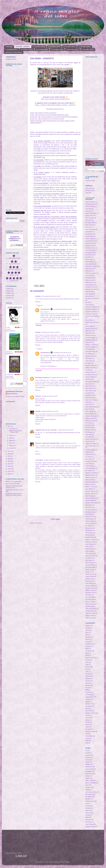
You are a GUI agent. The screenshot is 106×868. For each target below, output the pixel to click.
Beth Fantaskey (90, 218)
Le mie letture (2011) (73, 50)
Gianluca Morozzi (90, 329)
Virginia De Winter (91, 614)
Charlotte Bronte (90, 242)
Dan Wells (88, 258)
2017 (9, 456)
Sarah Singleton (90, 563)
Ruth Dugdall (89, 552)
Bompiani (88, 638)
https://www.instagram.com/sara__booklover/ (61, 105)
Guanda (88, 688)
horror (87, 786)
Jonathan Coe (89, 396)
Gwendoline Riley (90, 341)
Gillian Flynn (89, 331)
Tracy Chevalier (90, 605)
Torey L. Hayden (90, 602)
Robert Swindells (90, 542)
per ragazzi (89, 797)
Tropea (87, 739)
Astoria (87, 631)
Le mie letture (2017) (69, 47)
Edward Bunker (90, 285)
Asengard (88, 628)
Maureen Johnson (91, 492)
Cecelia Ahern (89, 235)
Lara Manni (89, 437)
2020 (9, 426)
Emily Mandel (89, 294)
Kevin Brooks (89, 428)
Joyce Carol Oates (91, 401)
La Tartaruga (89, 695)
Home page (9, 47)
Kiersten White (90, 430)
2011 (9, 471)
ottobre (11, 435)
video (87, 193)
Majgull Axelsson (90, 478)
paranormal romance (91, 793)
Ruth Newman (90, 554)
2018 (9, 454)
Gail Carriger (89, 327)
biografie (88, 758)
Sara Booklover (45, 309)
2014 (9, 464)
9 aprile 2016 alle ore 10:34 (68, 443)
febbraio (12, 445)
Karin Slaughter (90, 414)
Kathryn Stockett (90, 419)
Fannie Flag (89, 305)
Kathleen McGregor (91, 417)
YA (86, 751)
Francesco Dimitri (90, 314)
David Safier (89, 271)
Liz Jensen (89, 457)
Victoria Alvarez (90, 612)
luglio (11, 438)
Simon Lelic (89, 572)
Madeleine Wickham (91, 473)
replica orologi (39, 479)
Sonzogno (88, 730)
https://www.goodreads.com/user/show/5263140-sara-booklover (58, 117)
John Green (89, 384)
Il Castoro (88, 693)
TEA (87, 734)
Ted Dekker (89, 595)
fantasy (88, 776)
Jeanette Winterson (91, 366)
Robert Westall (90, 545)
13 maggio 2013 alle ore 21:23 (59, 377)
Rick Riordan (89, 536)
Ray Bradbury (89, 531)
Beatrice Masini (90, 216)
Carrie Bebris (89, 232)
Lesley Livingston (90, 450)
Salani (87, 727)
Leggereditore (89, 697)
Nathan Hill (11, 353)
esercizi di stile (90, 770)
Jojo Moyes (89, 394)
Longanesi (88, 700)
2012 (9, 469)
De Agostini (89, 651)
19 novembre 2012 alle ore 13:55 (51, 296)
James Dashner (90, 357)
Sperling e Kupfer (90, 732)
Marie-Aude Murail (91, 483)
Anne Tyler (89, 212)
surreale (88, 816)
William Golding (90, 616)
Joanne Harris (89, 373)
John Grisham (89, 387)
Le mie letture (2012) (57, 50)
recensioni (88, 181)
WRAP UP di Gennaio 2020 (14, 481)
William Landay (90, 619)
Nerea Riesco (89, 508)
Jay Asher (88, 364)
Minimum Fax (89, 704)
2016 (9, 459)
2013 (9, 466)
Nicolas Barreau (90, 513)
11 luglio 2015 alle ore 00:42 (65, 430)
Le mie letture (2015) (11, 50)
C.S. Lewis (89, 228)
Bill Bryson (88, 221)
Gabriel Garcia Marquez (92, 323)
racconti (88, 806)
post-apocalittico (90, 802)
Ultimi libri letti (15, 307)
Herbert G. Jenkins (91, 345)
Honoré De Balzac (91, 348)
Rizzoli (87, 725)
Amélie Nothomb (90, 207)
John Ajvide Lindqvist (91, 382)
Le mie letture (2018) (54, 47)
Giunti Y (88, 686)
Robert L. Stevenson (91, 540)
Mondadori (88, 707)
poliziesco (88, 799)
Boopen (88, 640)
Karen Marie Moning (91, 407)
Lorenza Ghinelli (90, 462)
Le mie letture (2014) (27, 50)
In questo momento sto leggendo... (15, 239)
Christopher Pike (90, 248)
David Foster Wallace (92, 267)
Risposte (40, 305)
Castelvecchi (89, 645)
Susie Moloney (90, 584)
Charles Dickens (90, 239)
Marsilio (88, 702)
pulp (87, 804)
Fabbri (87, 665)
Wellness (9, 352)
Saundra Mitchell (90, 566)
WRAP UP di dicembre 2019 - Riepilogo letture (14, 487)
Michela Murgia (90, 501)
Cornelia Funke (90, 253)
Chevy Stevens (90, 244)
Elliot (87, 663)
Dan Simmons (89, 255)
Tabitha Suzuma (90, 591)
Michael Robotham (91, 499)
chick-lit (88, 760)
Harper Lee (89, 343)
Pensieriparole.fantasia (42, 377)
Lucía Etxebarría (90, 469)
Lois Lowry (89, 460)
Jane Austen (89, 359)
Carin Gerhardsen (91, 230)
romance (88, 809)
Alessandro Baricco (91, 205)
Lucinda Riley (89, 466)
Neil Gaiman (89, 506)
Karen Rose (89, 410)
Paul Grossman (90, 517)
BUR (87, 635)
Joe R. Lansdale (90, 377)
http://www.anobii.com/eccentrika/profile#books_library (52, 115)
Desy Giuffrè (89, 276)
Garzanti (88, 681)
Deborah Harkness (91, 274)
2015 (9, 461)
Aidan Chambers (90, 202)
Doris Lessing (89, 281)
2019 (9, 451)
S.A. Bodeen (89, 559)
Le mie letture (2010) (88, 50)
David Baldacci (90, 262)
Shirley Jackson (90, 570)
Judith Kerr (89, 403)
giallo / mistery (90, 781)
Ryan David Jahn (90, 556)
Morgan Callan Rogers (92, 503)
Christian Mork (90, 246)
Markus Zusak (89, 485)
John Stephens (90, 391)
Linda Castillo (89, 455)
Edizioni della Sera (91, 658)
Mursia (87, 709)
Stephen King (89, 579)
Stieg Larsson (89, 582)
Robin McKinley (90, 549)
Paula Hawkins (90, 519)
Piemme (88, 718)
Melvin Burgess (90, 496)
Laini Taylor (89, 435)
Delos (87, 654)
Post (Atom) (39, 523)
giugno (11, 440)
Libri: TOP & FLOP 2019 (13, 484)
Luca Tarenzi (89, 464)
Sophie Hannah (90, 575)
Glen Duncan (89, 334)
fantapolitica (89, 772)
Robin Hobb (89, 547)
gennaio (12, 448)
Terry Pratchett (90, 598)
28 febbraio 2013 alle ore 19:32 (62, 353)
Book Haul (88, 189)
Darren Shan (89, 260)
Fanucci (88, 667)
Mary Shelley (89, 490)
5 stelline (8, 298)
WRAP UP (88, 191)
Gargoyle (88, 679)
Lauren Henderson (91, 440)
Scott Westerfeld (90, 568)
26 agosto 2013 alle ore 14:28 (50, 411)
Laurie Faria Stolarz (91, 444)
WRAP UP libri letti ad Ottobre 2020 (15, 431)
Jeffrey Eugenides (91, 368)
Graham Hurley (90, 336)
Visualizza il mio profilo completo (15, 396)
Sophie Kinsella (90, 577)
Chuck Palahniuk (90, 251)
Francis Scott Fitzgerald (92, 317)
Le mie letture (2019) (39, 47)
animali (87, 753)
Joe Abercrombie (90, 375)
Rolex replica (69, 472)
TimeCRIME (89, 737)
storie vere (88, 813)
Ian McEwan (89, 350)
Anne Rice (88, 209)
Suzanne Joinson (90, 589)
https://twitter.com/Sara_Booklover (46, 113)
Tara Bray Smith (90, 593)
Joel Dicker (89, 380)
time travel (88, 820)
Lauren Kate (89, 442)
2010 (9, 474)
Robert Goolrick (90, 538)
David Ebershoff (90, 265)
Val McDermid (89, 607)
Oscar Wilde (89, 515)
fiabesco (88, 779)
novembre (12, 429)
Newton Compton (90, 714)
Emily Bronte (89, 292)
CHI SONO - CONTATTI (23, 47)
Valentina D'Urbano (91, 609)
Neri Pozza (89, 711)
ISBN (87, 691)
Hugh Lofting (11, 378)
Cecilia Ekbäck (90, 237)
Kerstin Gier (89, 426)
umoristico (88, 822)
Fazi (87, 670)
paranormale (89, 795)
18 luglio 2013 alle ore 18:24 (50, 396)
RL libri (87, 723)
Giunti (87, 684)
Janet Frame (89, 361)
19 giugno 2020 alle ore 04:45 (52, 460)
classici (88, 763)
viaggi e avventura (91, 827)
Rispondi (38, 302)
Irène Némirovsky (90, 352)
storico (87, 811)
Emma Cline (89, 297)
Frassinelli (88, 677)
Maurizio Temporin (91, 494)
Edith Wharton (90, 283)
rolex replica (39, 460)
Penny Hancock (90, 524)
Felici (87, 672)
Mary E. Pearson (90, 487)
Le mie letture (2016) (85, 47)
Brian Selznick (90, 225)
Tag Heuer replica (51, 470)
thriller (87, 818)
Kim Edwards (89, 433)
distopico (88, 765)
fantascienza (89, 774)
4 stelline (8, 295)
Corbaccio (88, 647)
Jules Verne (89, 405)
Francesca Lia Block (91, 312)
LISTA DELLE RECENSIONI (14, 52)
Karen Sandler (90, 412)
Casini (87, 642)
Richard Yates (89, 533)
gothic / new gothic (91, 783)
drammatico (89, 767)
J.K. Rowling (89, 354)
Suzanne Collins (90, 586)
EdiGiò (87, 656)
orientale (88, 790)
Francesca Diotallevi (91, 310)
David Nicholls (90, 269)
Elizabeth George (90, 288)
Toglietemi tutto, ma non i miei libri (46, 430)
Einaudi (88, 661)
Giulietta (38, 411)
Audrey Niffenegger (91, 214)
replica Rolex (49, 475)
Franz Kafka (89, 321)
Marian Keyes (89, 480)
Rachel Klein (89, 529)
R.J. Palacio (89, 526)
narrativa (88, 788)
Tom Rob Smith (90, 600)
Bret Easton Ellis (90, 223)
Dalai (87, 649)
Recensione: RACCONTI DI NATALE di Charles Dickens (14, 494)
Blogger (68, 863)
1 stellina (8, 289)
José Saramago (90, 398)
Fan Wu (88, 303)
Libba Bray (89, 453)
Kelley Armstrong (90, 421)
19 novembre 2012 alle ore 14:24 (63, 309)
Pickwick (88, 716)
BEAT (87, 633)
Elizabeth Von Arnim (91, 290)
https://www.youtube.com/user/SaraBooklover (55, 99)
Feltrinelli (88, 674)
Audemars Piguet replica (54, 463)
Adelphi (88, 626)
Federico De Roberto (91, 308)
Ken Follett (89, 423)
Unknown (38, 396)
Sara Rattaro (89, 561)
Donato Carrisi (90, 278)
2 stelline (8, 291)
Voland (87, 741)
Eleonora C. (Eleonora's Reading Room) (47, 443)
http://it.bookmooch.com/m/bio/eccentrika (51, 119)
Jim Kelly (88, 371)
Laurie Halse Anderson (92, 447)
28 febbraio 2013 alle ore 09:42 (50, 332)
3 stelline (8, 293)
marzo (11, 443)
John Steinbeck (90, 389)
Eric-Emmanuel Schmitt (92, 299)
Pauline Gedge (90, 522)
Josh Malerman (12, 331)
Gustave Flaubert (90, 338)
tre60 (87, 744)
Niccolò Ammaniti (90, 510)
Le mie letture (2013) (42, 50)
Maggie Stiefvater (90, 476)
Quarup (88, 721)
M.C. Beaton (89, 471)
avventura (88, 756)
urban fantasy (89, 825)
